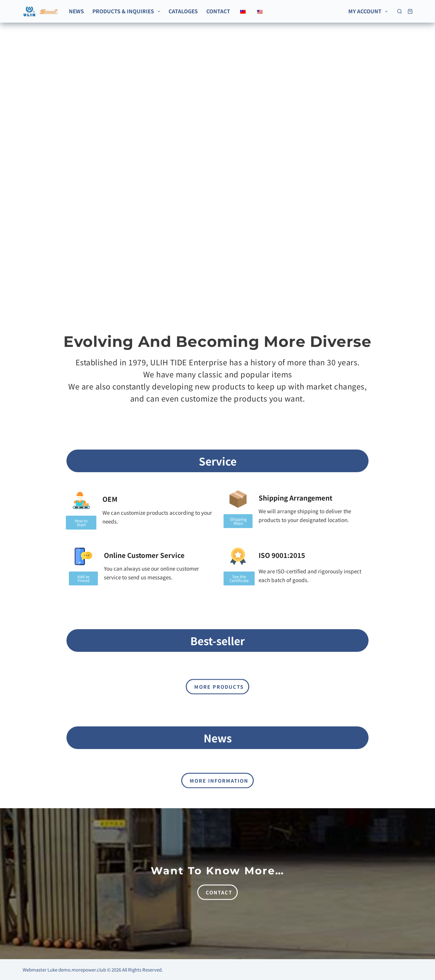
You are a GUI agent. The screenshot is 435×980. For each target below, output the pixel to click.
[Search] (400, 11)
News (76, 11)
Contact (218, 11)
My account (369, 11)
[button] (238, 521)
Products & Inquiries (127, 11)
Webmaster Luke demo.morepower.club (64, 970)
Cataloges (183, 11)
